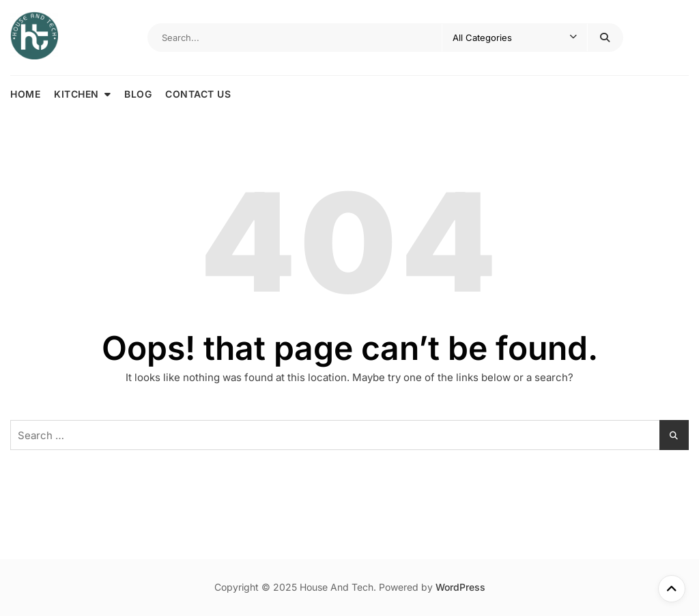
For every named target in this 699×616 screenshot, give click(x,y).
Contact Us (198, 94)
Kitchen (76, 94)
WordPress (460, 587)
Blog (138, 94)
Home (25, 94)
